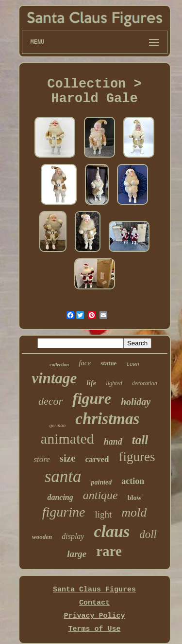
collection (59, 365)
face (85, 363)
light (103, 514)
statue (108, 363)
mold (134, 512)
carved (97, 459)
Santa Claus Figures (94, 590)
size (68, 458)
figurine (64, 512)
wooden (42, 537)
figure (92, 398)
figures (137, 457)
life (91, 383)
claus (112, 531)
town (132, 364)
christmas (107, 419)
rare (109, 551)
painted (102, 482)
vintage (54, 378)
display (73, 536)
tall (140, 440)
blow (135, 498)
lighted (114, 383)
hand (113, 442)
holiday (136, 402)
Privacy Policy (94, 616)
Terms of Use (94, 629)
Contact (94, 603)
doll (148, 534)
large (77, 554)
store (41, 459)
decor (50, 401)
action (133, 481)
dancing (60, 497)
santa (63, 476)
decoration (145, 383)
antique (100, 495)
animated (67, 438)
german (58, 425)
